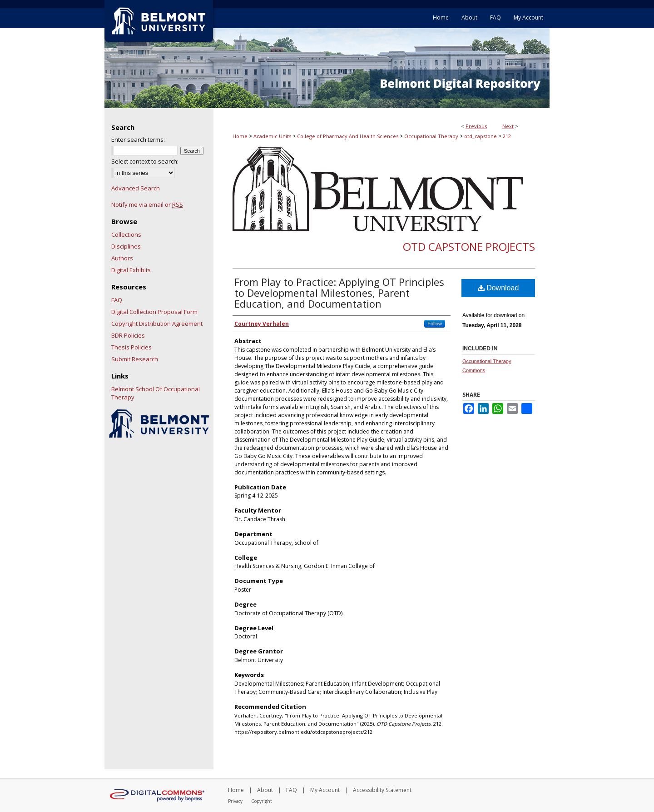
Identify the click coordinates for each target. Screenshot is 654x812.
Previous (476, 126)
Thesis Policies (131, 347)
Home (240, 136)
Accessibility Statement (382, 790)
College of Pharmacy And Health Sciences (348, 136)
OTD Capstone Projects (469, 247)
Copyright (262, 801)
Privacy (235, 801)
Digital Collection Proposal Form (154, 312)
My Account (325, 790)
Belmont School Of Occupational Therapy (156, 393)
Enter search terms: (138, 139)
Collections (126, 234)
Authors (122, 258)
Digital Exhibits (131, 270)
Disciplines (126, 246)
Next (508, 126)
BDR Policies (128, 335)
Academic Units (272, 136)
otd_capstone (481, 136)
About (265, 790)
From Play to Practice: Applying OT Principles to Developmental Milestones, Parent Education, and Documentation (339, 293)
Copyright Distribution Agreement (157, 324)
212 (507, 136)
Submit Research (135, 359)
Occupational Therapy (431, 136)
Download (498, 288)
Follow (435, 324)
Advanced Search (136, 188)
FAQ (117, 300)
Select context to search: (145, 161)
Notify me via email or (147, 204)
